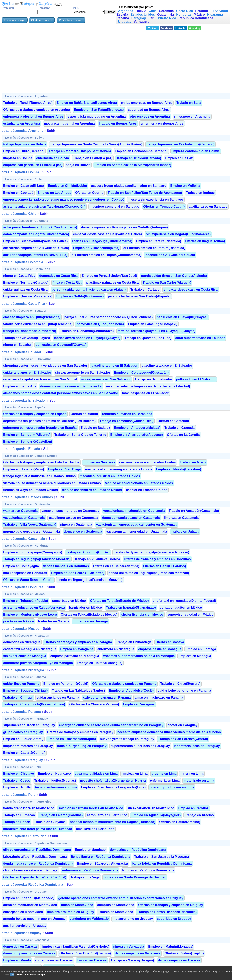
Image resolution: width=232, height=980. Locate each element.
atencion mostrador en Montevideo (30, 905)
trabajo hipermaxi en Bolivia (25, 144)
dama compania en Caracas (179, 960)
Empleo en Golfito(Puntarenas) (80, 296)
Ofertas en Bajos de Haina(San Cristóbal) (35, 877)
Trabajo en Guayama (50, 822)
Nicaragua (215, 14)
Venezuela (141, 22)
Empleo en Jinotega (201, 649)
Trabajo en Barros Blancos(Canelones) (167, 912)
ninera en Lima (192, 774)
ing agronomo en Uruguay (133, 919)
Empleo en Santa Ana (20, 386)
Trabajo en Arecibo (199, 815)
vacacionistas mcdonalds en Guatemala (134, 511)
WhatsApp (195, 28)
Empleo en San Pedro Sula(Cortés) (78, 573)
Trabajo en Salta (189, 103)
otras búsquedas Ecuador (22, 352)
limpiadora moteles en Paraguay (28, 746)
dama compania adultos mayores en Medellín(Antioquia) (124, 227)
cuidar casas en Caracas (54, 960)
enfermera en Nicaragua (116, 649)
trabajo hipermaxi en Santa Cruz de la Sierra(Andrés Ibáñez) (96, 144)
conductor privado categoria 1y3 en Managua (38, 663)
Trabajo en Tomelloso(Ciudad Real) (127, 421)
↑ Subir (49, 131)
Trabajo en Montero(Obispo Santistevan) (80, 151)
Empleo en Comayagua (21, 566)
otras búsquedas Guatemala (23, 539)
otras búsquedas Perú (19, 795)
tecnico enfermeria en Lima (56, 787)
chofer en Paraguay (183, 725)
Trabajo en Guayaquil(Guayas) (26, 338)
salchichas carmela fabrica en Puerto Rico (91, 808)
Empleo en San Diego (65, 469)
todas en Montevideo (77, 905)
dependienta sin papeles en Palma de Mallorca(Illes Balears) (49, 421)
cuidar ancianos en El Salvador (27, 372)
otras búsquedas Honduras (23, 587)
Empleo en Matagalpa (77, 649)
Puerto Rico (167, 18)
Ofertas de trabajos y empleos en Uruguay (171, 905)
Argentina (126, 11)
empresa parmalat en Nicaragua (75, 656)
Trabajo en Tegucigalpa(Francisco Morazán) (37, 559)
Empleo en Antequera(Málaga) (137, 428)
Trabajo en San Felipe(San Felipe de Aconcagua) (145, 193)
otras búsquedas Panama (21, 712)
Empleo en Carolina (193, 808)
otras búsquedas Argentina (23, 131)
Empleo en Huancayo (54, 774)
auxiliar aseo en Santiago (208, 206)
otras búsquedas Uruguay (22, 933)
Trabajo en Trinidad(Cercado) (139, 158)
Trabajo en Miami (193, 462)
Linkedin (180, 28)
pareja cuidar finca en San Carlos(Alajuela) (174, 276)
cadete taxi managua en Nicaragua (30, 649)
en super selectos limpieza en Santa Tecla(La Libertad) (148, 386)
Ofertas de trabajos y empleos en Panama (124, 684)
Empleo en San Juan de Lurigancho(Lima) (113, 787)
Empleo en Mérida (17, 960)
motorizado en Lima (199, 780)
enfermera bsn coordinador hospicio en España (40, 428)
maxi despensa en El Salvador (145, 393)
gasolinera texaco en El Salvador (167, 366)
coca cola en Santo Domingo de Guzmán (135, 877)
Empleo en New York (99, 462)
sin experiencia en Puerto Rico (151, 808)
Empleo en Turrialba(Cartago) (26, 283)
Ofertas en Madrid (84, 414)
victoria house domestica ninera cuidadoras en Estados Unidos (52, 483)
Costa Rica (185, 11)
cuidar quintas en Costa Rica (25, 289)
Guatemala (166, 14)
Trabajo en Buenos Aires (118, 123)
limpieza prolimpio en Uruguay (71, 912)
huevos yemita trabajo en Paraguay (127, 739)
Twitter (152, 28)
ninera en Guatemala (76, 525)
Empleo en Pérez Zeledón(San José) (109, 276)
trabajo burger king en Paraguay (82, 746)
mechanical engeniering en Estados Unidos (119, 469)
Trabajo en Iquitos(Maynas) (55, 780)
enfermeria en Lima (165, 780)
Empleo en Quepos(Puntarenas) (28, 296)
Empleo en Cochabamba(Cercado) (141, 151)
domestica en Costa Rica (58, 276)
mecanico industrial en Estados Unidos (110, 476)
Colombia (166, 11)
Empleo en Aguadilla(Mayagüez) (156, 815)
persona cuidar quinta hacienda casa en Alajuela (89, 289)
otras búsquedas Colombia (22, 262)
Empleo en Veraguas (139, 704)
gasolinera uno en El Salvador (114, 366)
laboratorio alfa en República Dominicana (35, 857)
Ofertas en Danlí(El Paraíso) (165, 566)
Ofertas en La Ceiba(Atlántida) (116, 566)
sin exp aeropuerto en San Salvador (83, 372)
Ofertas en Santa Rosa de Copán (28, 580)
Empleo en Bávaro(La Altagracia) (102, 863)
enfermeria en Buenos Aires (162, 123)
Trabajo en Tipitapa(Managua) (100, 663)
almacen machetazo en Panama (159, 697)
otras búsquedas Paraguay (22, 760)
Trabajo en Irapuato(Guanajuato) (131, 608)
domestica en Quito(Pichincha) (100, 324)
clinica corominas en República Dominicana (37, 850)
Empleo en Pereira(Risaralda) (159, 241)
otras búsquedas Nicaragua (23, 670)
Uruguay (125, 22)
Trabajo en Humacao (19, 815)
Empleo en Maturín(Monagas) (171, 946)
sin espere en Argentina (192, 117)
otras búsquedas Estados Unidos (27, 497)
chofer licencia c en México (142, 614)
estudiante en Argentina (22, 123)
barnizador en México (85, 608)
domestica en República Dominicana (138, 850)
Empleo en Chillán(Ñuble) (67, 186)
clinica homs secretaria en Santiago (31, 870)
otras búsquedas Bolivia (20, 172)
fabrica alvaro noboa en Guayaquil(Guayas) (87, 338)
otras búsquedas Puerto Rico (24, 836)
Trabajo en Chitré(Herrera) (180, 684)
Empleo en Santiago (90, 850)
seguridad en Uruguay (174, 919)
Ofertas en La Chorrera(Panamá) (94, 704)
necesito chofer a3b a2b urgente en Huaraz (113, 780)
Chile (153, 11)
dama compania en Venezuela (138, 953)
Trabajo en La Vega (85, 877)
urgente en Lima (164, 774)
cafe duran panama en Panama (107, 697)
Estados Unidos (143, 14)
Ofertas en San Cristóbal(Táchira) (85, 953)
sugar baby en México (69, 601)
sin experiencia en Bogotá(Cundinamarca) (178, 234)
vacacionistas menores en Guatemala (70, 511)
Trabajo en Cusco (17, 780)
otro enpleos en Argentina (150, 117)
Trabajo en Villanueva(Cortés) (97, 559)
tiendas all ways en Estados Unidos (31, 490)
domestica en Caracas (20, 946)
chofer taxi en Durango (90, 621)
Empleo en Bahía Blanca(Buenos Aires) (87, 103)
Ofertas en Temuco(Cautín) (164, 206)
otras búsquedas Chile (19, 214)
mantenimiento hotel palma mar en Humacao (38, 829)
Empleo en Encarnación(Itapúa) (72, 739)
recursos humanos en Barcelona (127, 414)
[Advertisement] (116, 63)
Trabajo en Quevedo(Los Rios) (148, 338)
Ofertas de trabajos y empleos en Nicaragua (78, 642)
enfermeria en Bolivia (53, 158)
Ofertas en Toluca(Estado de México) (89, 614)
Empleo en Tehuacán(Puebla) (26, 601)
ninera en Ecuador (17, 345)
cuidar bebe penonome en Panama (184, 691)
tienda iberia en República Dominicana (101, 857)
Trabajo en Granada (179, 428)
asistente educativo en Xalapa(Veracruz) (34, 608)
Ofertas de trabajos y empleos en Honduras (157, 559)
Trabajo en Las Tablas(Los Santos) (78, 691)
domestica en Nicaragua (22, 642)
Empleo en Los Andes (54, 193)
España (122, 14)
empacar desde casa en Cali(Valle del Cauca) (107, 234)
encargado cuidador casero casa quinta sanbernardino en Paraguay (111, 725)
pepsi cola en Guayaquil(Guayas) (182, 317)
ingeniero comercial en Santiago (114, 206)
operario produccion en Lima (172, 787)
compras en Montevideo (116, 905)
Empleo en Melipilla (185, 186)
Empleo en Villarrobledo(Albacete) (137, 435)
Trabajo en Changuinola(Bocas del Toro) (34, 704)
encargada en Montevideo (23, 912)
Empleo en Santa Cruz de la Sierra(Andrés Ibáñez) (133, 165)
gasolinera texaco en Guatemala (73, 518)
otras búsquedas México (21, 629)
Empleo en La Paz (179, 158)
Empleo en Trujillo (17, 787)
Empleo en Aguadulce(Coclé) (131, 691)
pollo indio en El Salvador (196, 379)
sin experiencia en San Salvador (106, 379)
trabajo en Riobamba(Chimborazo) (30, 331)
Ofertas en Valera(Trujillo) (184, 953)
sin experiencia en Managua (25, 656)
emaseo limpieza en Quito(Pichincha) (32, 317)
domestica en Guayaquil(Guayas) (61, 345)
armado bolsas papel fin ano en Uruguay (34, 919)
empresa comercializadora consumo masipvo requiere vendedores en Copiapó (64, 200)
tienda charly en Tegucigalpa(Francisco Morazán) (151, 552)
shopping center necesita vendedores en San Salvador (45, 366)
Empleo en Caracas (92, 960)
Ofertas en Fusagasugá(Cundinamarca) (102, 241)
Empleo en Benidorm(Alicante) (27, 435)
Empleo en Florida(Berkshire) (179, 469)
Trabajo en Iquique (200, 193)
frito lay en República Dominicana (148, 870)
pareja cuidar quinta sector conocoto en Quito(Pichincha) (109, 317)
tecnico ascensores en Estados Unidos (92, 490)
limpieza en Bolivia (18, 158)
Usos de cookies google (31, 975)
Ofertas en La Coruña (183, 435)
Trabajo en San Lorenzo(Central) (183, 739)
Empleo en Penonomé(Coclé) (66, 684)
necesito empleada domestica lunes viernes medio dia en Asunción (169, 732)
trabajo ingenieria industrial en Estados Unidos (39, 476)
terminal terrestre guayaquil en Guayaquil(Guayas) (156, 331)
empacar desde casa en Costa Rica (191, 289)
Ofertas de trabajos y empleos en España (35, 414)
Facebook (166, 28)
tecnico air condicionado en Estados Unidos (139, 483)
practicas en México (19, 621)
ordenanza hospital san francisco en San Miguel (40, 379)
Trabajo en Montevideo (115, 912)
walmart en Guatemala (20, 511)
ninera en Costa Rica (19, 276)
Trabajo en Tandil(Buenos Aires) (28, 103)
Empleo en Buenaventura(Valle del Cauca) (35, 241)
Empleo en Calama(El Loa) (24, 186)
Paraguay (139, 18)
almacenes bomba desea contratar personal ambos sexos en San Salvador (61, 393)
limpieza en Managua (195, 656)
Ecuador (202, 11)
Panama (123, 18)
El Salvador (219, 11)
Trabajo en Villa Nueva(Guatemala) (30, 525)
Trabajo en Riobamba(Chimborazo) (87, 331)
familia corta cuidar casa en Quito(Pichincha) (38, 324)
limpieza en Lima (135, 774)
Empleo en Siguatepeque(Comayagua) (33, 552)
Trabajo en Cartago (145, 289)
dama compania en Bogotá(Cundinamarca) (36, 234)
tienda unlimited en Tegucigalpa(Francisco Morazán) (149, 573)
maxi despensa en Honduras (25, 573)
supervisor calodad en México (190, 614)
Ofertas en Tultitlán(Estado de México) (119, 601)
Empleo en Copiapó (18, 193)
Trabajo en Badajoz (95, 428)
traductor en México (53, 621)
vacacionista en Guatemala (24, 518)
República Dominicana (196, 18)
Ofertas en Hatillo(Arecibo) (180, 822)
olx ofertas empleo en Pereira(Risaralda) (154, 248)
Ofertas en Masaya (170, 642)
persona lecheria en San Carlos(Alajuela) (139, 296)
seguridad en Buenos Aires (149, 110)
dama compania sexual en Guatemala (131, 518)
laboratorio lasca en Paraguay (197, 746)
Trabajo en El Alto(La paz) (93, 158)
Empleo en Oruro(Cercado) (24, 151)
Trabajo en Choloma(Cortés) (88, 552)
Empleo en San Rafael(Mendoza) (99, 110)
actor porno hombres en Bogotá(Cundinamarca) (40, 227)
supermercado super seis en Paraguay (140, 746)
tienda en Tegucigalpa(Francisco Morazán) (90, 580)
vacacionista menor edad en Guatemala (137, 531)
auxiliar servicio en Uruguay (25, 926)
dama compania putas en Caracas (29, 953)
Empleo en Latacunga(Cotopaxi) (153, 324)
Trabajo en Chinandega (134, 642)
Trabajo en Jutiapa (185, 531)
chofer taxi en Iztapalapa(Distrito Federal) (185, 601)
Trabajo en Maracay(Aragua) (132, 960)
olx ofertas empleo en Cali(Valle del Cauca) (36, 248)
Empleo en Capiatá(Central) (24, 753)
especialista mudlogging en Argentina (97, 117)
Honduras (184, 14)
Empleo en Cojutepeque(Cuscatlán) (141, 372)
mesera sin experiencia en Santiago (156, 200)
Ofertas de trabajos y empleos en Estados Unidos (41, 462)
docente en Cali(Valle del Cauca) (170, 255)
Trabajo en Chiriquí (18, 697)
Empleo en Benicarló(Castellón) (28, 442)
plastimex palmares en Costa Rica (112, 283)
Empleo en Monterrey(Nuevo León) (30, 614)
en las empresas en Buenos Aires (147, 103)
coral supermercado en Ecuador (200, 338)
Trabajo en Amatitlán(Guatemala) (194, 511)
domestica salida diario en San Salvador (71, 386)
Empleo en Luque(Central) (23, 739)
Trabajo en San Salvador (153, 379)
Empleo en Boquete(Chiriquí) (25, 691)
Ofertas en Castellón (173, 421)
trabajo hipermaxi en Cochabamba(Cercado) (180, 144)
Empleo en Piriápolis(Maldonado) (29, 898)
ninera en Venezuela (129, 946)
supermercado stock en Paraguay (29, 725)
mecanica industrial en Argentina (69, 123)
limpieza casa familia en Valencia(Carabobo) (75, 946)
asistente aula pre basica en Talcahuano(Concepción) (44, 206)
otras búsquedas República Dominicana (32, 885)
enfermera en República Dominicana (90, 870)
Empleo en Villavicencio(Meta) (96, 248)
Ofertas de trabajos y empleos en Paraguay (80, 732)
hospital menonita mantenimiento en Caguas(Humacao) (112, 822)
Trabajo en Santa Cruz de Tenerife (80, 435)
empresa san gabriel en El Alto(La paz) (33, 165)
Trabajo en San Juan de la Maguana (161, 857)
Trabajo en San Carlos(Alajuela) (167, 283)
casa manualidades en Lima (96, 774)
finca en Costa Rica (67, 283)
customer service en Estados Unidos (148, 462)
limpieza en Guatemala (181, 518)
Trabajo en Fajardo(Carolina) (61, 815)
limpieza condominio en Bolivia (196, 151)
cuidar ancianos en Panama (58, 697)
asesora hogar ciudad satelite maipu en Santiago (129, 186)
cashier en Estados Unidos (147, 490)
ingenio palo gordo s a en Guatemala (32, 531)
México (199, 14)
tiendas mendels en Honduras (66, 566)
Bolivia (141, 11)
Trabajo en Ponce (17, 822)
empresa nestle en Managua (160, 649)
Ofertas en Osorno (89, 193)
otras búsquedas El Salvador (24, 400)
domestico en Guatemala (83, 531)
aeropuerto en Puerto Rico (107, 815)
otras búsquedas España (21, 449)
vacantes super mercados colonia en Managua (139, 656)
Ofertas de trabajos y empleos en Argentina (37, 110)
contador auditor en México (181, 608)
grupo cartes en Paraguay (23, 732)
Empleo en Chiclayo (19, 774)
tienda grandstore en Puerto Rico (29, 808)
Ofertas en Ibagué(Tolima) (205, 241)
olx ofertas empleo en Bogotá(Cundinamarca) (106, 255)
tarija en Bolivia (78, 165)
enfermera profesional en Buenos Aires (33, 117)
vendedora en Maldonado (89, 919)
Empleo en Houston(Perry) (24, 469)
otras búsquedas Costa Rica (23, 304)
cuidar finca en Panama (21, 684)
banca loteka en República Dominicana (162, 863)
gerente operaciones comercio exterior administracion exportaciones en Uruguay (121, 898)
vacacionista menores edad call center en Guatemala (137, 525)
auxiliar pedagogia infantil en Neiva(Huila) (35, 255)
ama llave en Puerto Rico (95, 829)
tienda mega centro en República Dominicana (38, 863)
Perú (152, 18)
